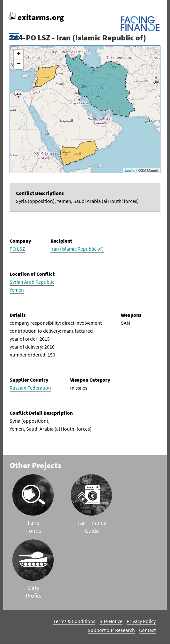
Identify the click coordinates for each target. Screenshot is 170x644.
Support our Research (111, 630)
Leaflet (130, 170)
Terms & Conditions (74, 621)
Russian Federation (30, 388)
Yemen (17, 290)
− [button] (19, 64)
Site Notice (111, 621)
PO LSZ (17, 249)
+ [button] (19, 54)
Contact (147, 630)
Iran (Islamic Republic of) (77, 249)
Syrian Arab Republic (32, 282)
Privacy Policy (141, 621)
